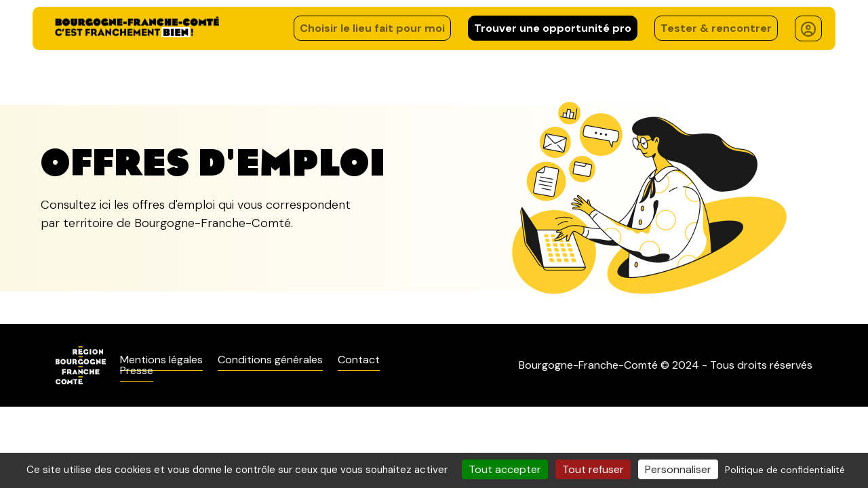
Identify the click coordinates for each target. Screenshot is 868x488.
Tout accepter (505, 469)
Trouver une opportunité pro (553, 28)
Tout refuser (593, 469)
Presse (137, 370)
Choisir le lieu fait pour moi (372, 28)
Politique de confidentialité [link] (785, 470)
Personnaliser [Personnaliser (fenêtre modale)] (678, 469)
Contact (359, 360)
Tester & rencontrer (716, 28)
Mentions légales (161, 360)
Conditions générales (270, 360)
